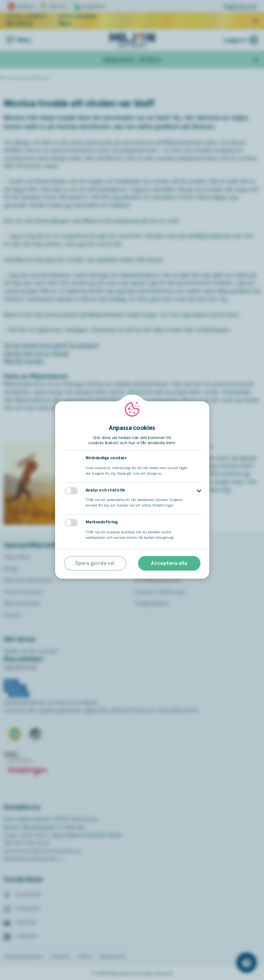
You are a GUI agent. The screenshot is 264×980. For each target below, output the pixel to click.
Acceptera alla (169, 563)
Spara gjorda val (95, 563)
